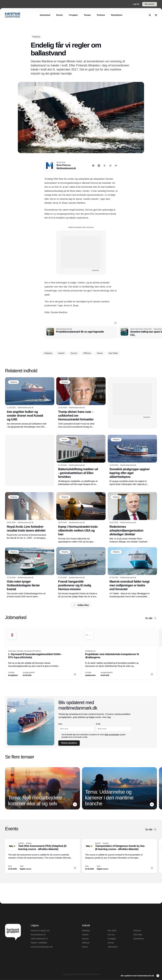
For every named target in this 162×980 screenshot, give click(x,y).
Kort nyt (111, 935)
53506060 (43, 943)
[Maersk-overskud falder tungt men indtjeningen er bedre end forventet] (132, 573)
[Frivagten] (73, 15)
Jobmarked (113, 947)
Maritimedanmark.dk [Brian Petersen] (66, 168)
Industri (85, 935)
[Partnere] (101, 15)
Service (85, 939)
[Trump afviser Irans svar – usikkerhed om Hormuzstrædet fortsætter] (81, 403)
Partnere (137, 931)
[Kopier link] (116, 166)
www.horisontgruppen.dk (42, 947)
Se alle (151, 618)
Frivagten (112, 939)
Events (111, 943)
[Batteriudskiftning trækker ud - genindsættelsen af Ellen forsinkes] (81, 460)
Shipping (86, 931)
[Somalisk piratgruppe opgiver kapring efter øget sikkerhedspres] (132, 460)
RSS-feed (138, 935)
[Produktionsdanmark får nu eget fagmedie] (81, 332)
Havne (85, 947)
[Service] (64, 440)
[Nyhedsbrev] (117, 15)
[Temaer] (87, 15)
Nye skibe (112, 931)
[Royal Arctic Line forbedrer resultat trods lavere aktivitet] (30, 516)
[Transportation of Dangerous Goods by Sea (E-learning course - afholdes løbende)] (119, 856)
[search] (150, 15)
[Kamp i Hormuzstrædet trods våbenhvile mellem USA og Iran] (81, 518)
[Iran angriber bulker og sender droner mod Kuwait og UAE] (30, 403)
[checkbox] (59, 736)
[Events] (60, 15)
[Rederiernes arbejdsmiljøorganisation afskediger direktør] (132, 518)
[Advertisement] (81, 252)
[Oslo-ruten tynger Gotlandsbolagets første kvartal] (30, 573)
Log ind (136, 4)
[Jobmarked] (45, 15)
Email (98, 724)
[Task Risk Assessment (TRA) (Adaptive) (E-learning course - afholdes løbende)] (43, 856)
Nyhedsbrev (139, 939)
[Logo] (13, 15)
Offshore (86, 943)
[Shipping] (36, 37)
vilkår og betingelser (112, 735)
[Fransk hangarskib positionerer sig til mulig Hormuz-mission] (81, 573)
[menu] (156, 15)
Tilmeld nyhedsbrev (69, 743)
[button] (116, 323)
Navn (60, 724)
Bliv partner (150, 4)
